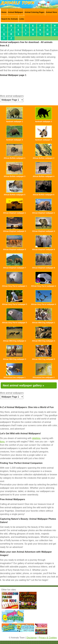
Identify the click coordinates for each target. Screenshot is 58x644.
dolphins (36, 438)
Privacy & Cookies (48, 638)
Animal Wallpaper (16, 12)
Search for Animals (10, 19)
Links (22, 19)
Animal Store (51, 12)
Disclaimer (32, 638)
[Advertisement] (29, 85)
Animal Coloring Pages (34, 12)
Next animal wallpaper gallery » (23, 385)
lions (2, 442)
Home (4, 12)
